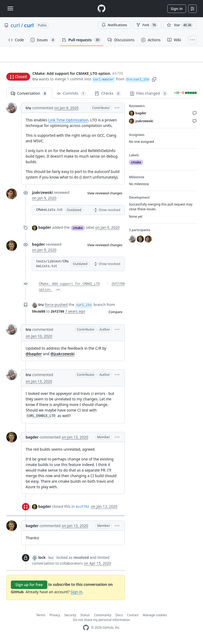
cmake (78, 230)
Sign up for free (29, 587)
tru (35, 79)
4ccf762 (82, 509)
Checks (108, 96)
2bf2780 (118, 286)
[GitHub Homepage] (86, 630)
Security (70, 617)
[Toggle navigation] (10, 8)
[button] (154, 79)
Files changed (149, 96)
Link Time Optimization (68, 122)
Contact (133, 617)
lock (42, 559)
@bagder (34, 356)
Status (85, 617)
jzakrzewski (42, 195)
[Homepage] (101, 9)
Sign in (177, 9)
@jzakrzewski (63, 356)
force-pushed (56, 307)
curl (15, 25)
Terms (41, 617)
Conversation (29, 96)
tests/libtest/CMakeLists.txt (52, 266)
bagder (45, 230)
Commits (71, 96)
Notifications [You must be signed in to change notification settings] (114, 25)
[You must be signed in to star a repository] (180, 25)
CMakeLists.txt (50, 212)
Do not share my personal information (101, 622)
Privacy (55, 617)
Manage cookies (155, 617)
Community (103, 617)
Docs (119, 617)
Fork (147, 25)
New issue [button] (180, 63)
